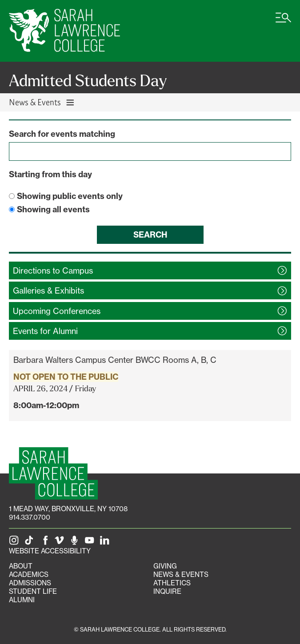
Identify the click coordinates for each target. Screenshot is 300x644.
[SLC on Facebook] (46, 543)
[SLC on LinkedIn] (106, 543)
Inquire (167, 591)
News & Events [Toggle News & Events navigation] (42, 102)
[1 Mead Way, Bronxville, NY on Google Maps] (68, 509)
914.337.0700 (30, 517)
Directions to (53, 270)
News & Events (181, 574)
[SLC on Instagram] (16, 543)
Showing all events (53, 209)
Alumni (22, 600)
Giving (165, 566)
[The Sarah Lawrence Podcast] (76, 543)
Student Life (33, 591)
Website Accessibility (50, 551)
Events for (45, 331)
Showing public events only (70, 196)
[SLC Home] (64, 31)
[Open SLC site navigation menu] (283, 22)
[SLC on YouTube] (91, 543)
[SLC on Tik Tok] (31, 543)
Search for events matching (62, 134)
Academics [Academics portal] (29, 574)
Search (150, 235)
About (21, 566)
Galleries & (48, 290)
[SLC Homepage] (53, 473)
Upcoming (57, 311)
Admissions (30, 583)
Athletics (172, 583)
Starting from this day (50, 174)
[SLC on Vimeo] (61, 543)
